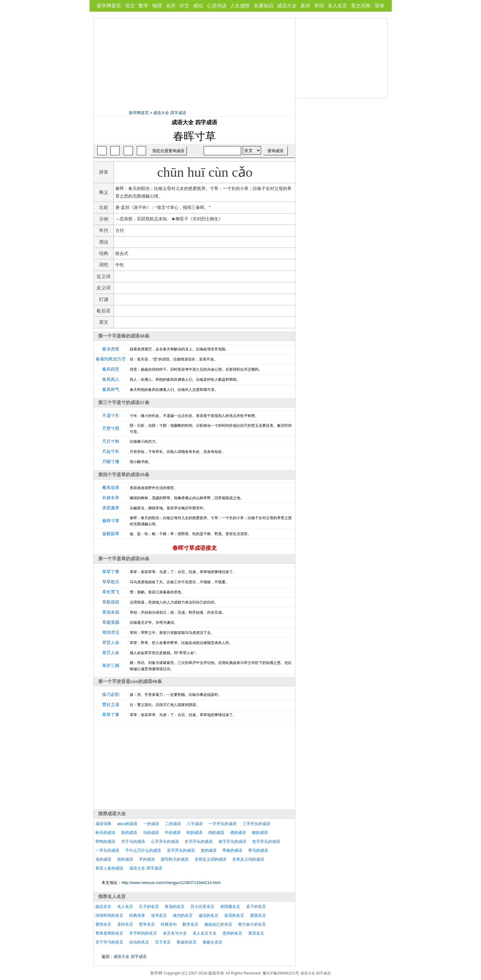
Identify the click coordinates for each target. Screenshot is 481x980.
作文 (184, 6)
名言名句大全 (175, 933)
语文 (130, 6)
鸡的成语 (216, 833)
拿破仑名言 (212, 942)
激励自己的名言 (218, 924)
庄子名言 (163, 942)
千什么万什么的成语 (143, 850)
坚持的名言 (232, 933)
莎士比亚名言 (202, 907)
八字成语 (195, 824)
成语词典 (103, 824)
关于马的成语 (133, 841)
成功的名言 (183, 915)
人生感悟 (240, 6)
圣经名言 (125, 924)
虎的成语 (238, 833)
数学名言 (190, 924)
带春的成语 (232, 850)
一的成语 (151, 824)
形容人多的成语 (109, 868)
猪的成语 (260, 833)
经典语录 (137, 915)
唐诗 (305, 6)
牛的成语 (173, 833)
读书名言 (159, 915)
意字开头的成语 (181, 850)
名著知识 (264, 6)
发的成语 (209, 850)
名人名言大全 (205, 933)
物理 (157, 6)
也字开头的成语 (266, 841)
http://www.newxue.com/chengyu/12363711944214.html (171, 883)
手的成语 (147, 859)
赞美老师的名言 (109, 933)
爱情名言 (103, 924)
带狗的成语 (105, 841)
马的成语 (151, 833)
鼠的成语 (129, 833)
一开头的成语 (107, 850)
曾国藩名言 (230, 907)
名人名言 (337, 6)
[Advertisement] (194, 61)
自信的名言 (139, 942)
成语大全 (287, 6)
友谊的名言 (234, 915)
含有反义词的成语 (248, 859)
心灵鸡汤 (217, 6)
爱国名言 (258, 915)
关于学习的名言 (109, 942)
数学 (144, 6)
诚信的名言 (208, 915)
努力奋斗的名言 (252, 924)
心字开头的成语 (165, 841)
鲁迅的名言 (175, 907)
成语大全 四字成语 (170, 113)
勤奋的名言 (187, 942)
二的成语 (173, 824)
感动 (198, 6)
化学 (171, 6)
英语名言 (256, 933)
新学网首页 (109, 6)
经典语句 (169, 924)
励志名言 (103, 907)
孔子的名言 (149, 907)
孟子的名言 (256, 907)
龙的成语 (103, 859)
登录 (379, 6)
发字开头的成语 (232, 841)
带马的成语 (258, 850)
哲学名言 (147, 924)
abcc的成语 (127, 824)
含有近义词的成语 (210, 859)
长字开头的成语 (199, 841)
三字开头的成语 (256, 824)
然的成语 (125, 859)
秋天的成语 (105, 833)
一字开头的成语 (223, 824)
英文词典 (361, 6)
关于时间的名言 (143, 933)
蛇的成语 (194, 833)
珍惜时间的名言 (109, 915)
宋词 (319, 6)
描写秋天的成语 (175, 859)
